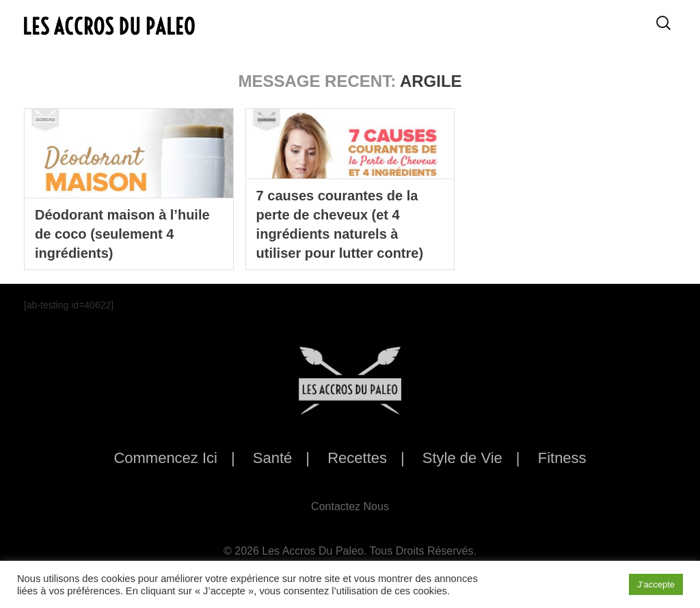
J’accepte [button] (656, 584)
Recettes (357, 458)
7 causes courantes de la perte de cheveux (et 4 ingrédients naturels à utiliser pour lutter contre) (340, 224)
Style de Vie (462, 458)
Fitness (562, 458)
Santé (273, 458)
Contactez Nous (350, 506)
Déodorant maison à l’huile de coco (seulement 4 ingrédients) (122, 234)
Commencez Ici (165, 458)
